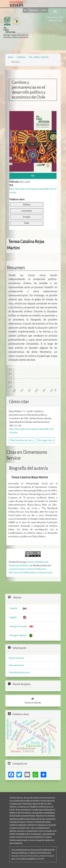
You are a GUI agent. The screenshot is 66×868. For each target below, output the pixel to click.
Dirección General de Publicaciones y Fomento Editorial (33, 856)
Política (27, 205)
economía (27, 211)
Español (14, 608)
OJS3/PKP (40, 859)
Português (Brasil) (18, 635)
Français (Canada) (18, 626)
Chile (27, 223)
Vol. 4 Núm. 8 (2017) (39, 57)
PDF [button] (33, 176)
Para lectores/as (17, 658)
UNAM (18, 859)
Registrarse (34, 10)
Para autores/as (16, 665)
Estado (27, 217)
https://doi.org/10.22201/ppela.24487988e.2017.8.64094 (32, 431)
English (13, 617)
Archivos (21, 57)
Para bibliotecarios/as (19, 673)
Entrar (44, 10)
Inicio (11, 57)
